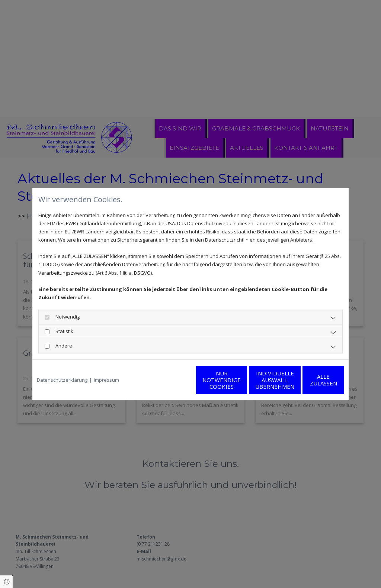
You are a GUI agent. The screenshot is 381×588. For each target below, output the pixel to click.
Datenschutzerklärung (62, 380)
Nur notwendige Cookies (168, 380)
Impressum (106, 380)
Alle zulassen (310, 380)
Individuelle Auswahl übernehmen (239, 380)
